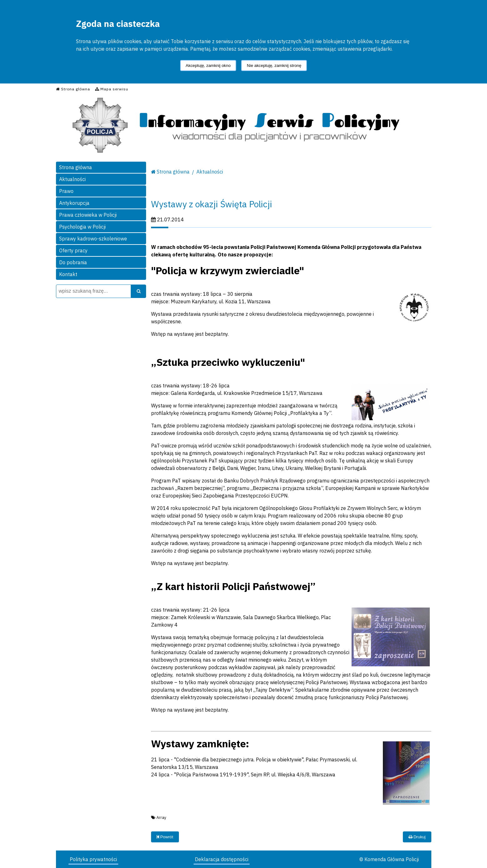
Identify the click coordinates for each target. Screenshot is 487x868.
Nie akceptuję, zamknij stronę (274, 66)
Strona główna (76, 167)
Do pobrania (73, 262)
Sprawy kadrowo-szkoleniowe (93, 239)
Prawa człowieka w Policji (88, 215)
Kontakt (68, 274)
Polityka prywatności (93, 859)
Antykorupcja (74, 203)
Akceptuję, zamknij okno (208, 66)
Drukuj (417, 837)
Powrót (165, 837)
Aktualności (72, 179)
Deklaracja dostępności (222, 859)
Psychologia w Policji (82, 227)
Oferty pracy (73, 250)
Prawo (66, 191)
